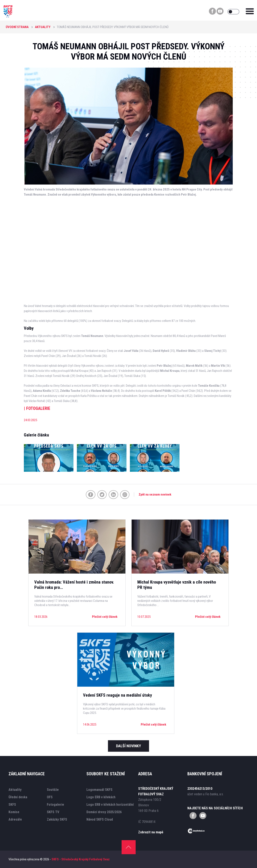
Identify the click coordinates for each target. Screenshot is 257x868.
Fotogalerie (55, 805)
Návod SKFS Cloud (100, 819)
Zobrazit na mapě (151, 832)
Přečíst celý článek (105, 617)
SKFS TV (53, 812)
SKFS (12, 805)
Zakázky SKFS (57, 819)
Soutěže (53, 790)
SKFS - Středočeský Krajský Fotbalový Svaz (81, 859)
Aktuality (43, 27)
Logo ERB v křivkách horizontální (110, 805)
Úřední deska (18, 797)
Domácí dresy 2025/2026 (104, 812)
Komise (14, 812)
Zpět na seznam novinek (155, 494)
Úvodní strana (17, 27)
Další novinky (128, 746)
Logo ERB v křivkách (101, 797)
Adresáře (15, 819)
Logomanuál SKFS (99, 790)
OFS (50, 797)
